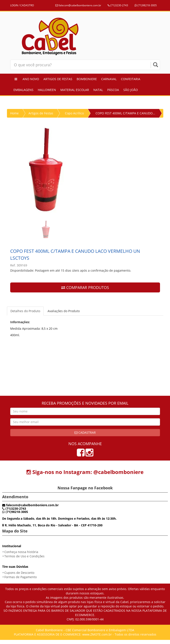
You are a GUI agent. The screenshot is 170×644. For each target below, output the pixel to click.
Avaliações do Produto (64, 311)
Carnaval (109, 79)
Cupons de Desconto (19, 573)
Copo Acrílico (74, 113)
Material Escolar (75, 90)
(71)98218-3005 (146, 5)
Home (14, 113)
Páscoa (113, 90)
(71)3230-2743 (118, 5)
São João (131, 90)
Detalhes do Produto (25, 311)
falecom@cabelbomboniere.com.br (78, 5)
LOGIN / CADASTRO (22, 5)
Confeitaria (131, 79)
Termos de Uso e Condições (24, 556)
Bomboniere (87, 79)
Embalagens (23, 90)
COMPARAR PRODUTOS (85, 287)
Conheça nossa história (21, 552)
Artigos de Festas (58, 79)
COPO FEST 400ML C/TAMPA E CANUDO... (125, 113)
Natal (98, 90)
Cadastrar (85, 432)
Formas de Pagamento (21, 577)
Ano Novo (31, 79)
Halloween (47, 90)
